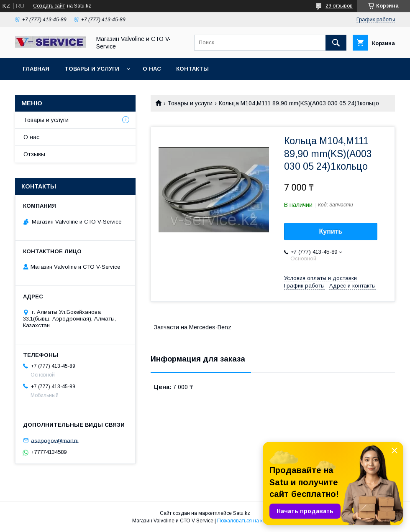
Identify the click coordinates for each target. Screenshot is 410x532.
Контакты (192, 69)
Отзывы (34, 154)
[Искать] (336, 43)
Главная (36, 69)
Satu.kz (242, 513)
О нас (152, 69)
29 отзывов (339, 6)
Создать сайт (49, 6)
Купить (331, 231)
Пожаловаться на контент (248, 521)
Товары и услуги (92, 69)
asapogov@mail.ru (55, 440)
